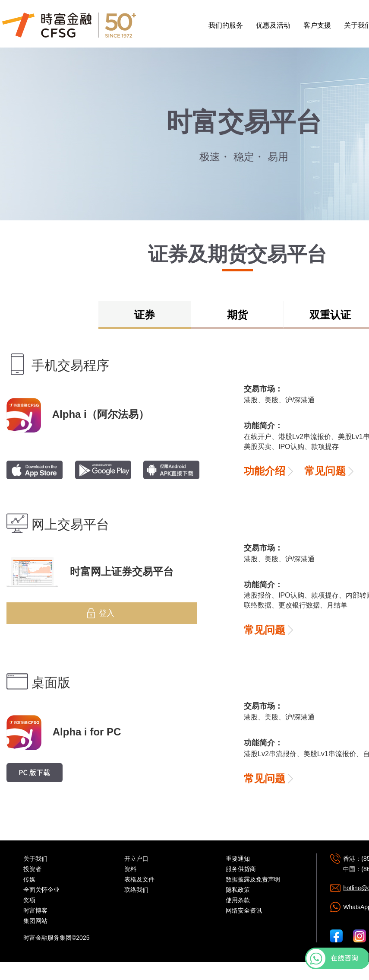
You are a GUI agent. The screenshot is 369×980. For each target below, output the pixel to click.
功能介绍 (265, 471)
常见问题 (325, 471)
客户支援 (317, 25)
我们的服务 (226, 25)
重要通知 (238, 859)
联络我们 (136, 890)
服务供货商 (241, 869)
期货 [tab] (237, 315)
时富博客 (35, 910)
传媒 (29, 879)
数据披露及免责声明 (253, 879)
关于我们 (35, 859)
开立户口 (136, 859)
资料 (130, 869)
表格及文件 (139, 879)
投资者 (32, 869)
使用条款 (238, 900)
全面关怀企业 (41, 890)
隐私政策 (238, 890)
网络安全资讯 (244, 910)
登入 (107, 613)
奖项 (29, 900)
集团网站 (35, 921)
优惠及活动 (273, 25)
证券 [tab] (145, 315)
